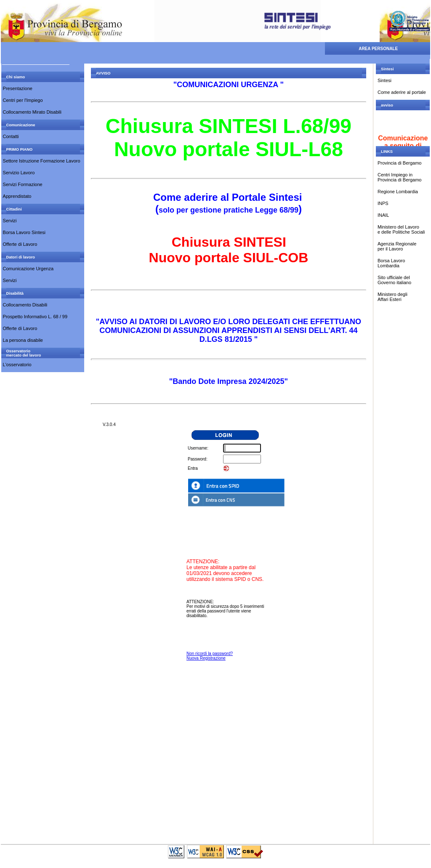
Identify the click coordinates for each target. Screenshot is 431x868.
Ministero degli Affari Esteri (392, 297)
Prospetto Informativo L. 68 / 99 (35, 317)
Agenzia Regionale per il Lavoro (397, 246)
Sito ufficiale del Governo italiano (395, 280)
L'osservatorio (17, 365)
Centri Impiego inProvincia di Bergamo (400, 177)
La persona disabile (23, 340)
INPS (383, 203)
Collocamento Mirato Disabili (32, 112)
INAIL (383, 215)
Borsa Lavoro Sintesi (24, 232)
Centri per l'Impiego (23, 100)
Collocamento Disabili (25, 305)
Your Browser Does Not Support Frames (229, 628)
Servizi (10, 221)
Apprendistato (17, 196)
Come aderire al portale (402, 92)
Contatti (11, 136)
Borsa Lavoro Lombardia (391, 263)
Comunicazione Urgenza (28, 269)
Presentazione (18, 88)
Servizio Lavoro (19, 173)
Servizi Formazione (23, 184)
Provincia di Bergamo (400, 163)
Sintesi (384, 80)
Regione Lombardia (398, 192)
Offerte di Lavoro (20, 244)
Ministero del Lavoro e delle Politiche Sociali (401, 229)
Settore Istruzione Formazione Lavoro (42, 161)
